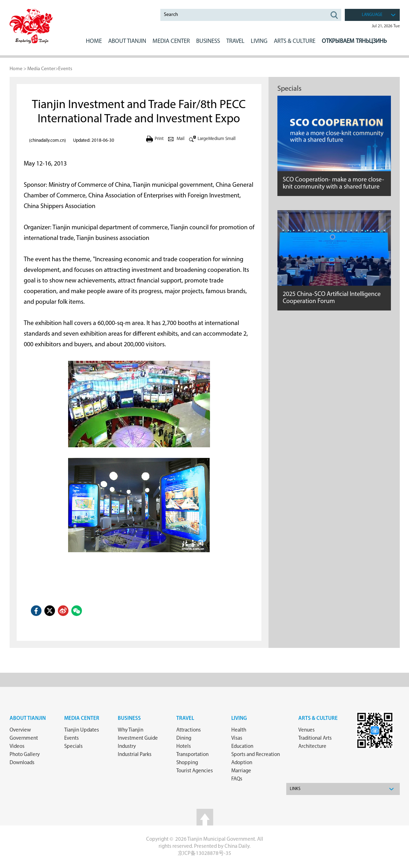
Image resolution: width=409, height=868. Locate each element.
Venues (306, 730)
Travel (235, 41)
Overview (20, 730)
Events (65, 69)
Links (295, 789)
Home (94, 41)
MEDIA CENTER (171, 41)
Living (239, 719)
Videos (17, 747)
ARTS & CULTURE (295, 41)
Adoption (242, 763)
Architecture (312, 747)
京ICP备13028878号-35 (204, 854)
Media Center (41, 69)
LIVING (259, 41)
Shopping (187, 763)
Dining (184, 738)
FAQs (237, 779)
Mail (181, 139)
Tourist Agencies (195, 771)
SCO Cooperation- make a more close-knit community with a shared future (333, 183)
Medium (216, 139)
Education (242, 747)
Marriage (241, 771)
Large (203, 139)
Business (129, 719)
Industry (127, 747)
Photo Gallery (25, 755)
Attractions (189, 730)
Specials (289, 89)
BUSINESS (208, 41)
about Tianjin (28, 719)
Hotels (184, 747)
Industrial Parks (135, 755)
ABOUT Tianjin (127, 41)
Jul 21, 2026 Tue (386, 26)
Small (230, 139)
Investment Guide (138, 738)
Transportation (192, 755)
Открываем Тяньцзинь (354, 41)
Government (24, 738)
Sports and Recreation (256, 755)
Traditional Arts (315, 738)
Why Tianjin (131, 730)
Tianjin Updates (82, 730)
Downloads (22, 763)
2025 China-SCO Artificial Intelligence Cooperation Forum (332, 298)
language (372, 15)
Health (239, 730)
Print (159, 139)
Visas (237, 738)
